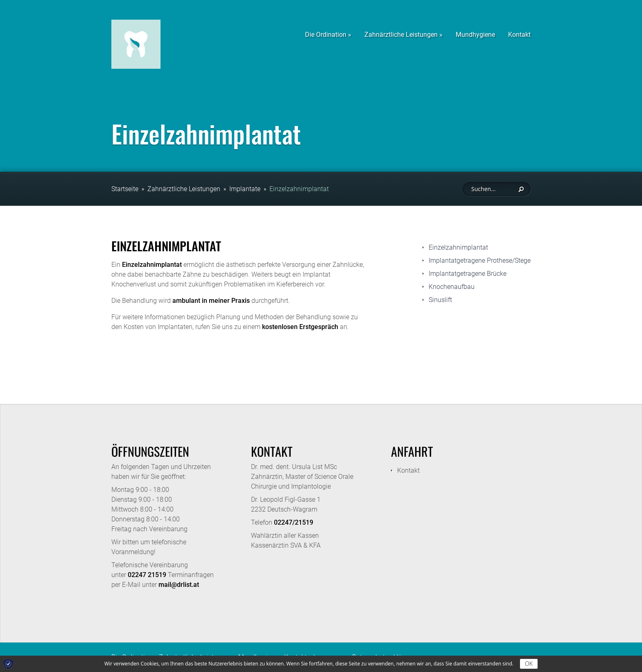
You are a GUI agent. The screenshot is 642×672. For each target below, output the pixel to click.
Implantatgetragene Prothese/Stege (480, 260)
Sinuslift (440, 300)
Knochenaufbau (452, 287)
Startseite (125, 189)
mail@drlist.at (179, 585)
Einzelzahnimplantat (299, 189)
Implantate (245, 189)
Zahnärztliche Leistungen (184, 189)
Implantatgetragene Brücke (468, 274)
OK (529, 664)
